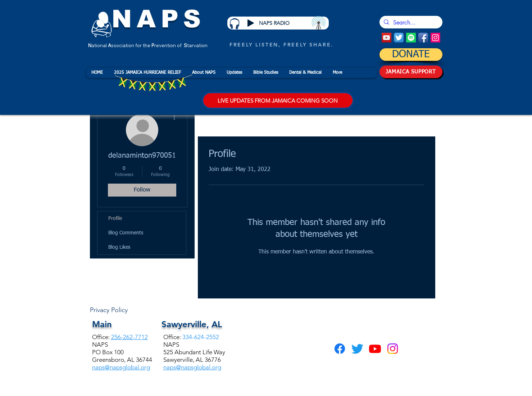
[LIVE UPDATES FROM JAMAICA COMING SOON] (278, 100)
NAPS (159, 19)
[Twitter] (357, 349)
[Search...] (410, 23)
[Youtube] (375, 349)
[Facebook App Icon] (423, 38)
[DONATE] (411, 55)
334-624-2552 (201, 337)
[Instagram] (435, 38)
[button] (204, 73)
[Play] (251, 23)
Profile (115, 219)
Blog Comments (126, 233)
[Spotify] (411, 38)
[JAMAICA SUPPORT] (411, 72)
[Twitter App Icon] (399, 38)
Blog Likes (119, 247)
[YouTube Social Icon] (387, 38)
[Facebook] (340, 349)
